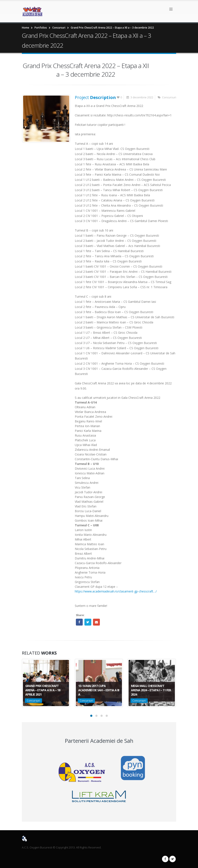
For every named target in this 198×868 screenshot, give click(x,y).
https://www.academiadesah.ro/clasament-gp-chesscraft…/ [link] (116, 591)
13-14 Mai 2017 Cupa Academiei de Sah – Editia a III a (99, 690)
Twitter (88, 622)
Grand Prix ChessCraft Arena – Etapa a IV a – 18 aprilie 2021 (43, 690)
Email (96, 622)
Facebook (79, 622)
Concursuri (169, 97)
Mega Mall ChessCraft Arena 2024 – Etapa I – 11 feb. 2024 (151, 690)
